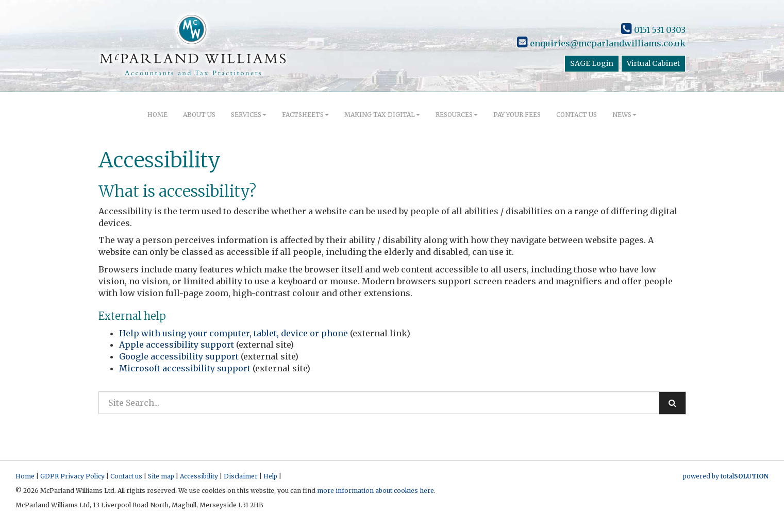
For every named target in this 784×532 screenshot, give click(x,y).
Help (270, 476)
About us (199, 115)
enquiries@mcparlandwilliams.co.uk (601, 43)
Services (249, 115)
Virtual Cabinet (653, 63)
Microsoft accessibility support (185, 368)
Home (157, 115)
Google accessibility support (179, 356)
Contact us (577, 115)
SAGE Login (592, 63)
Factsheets (305, 115)
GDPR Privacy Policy (72, 476)
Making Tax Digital (382, 115)
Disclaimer (241, 476)
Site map (161, 476)
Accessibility (199, 476)
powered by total (726, 476)
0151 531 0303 (653, 30)
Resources (457, 115)
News (624, 115)
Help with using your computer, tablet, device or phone (233, 333)
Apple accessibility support (177, 345)
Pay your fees (517, 115)
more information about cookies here (376, 491)
